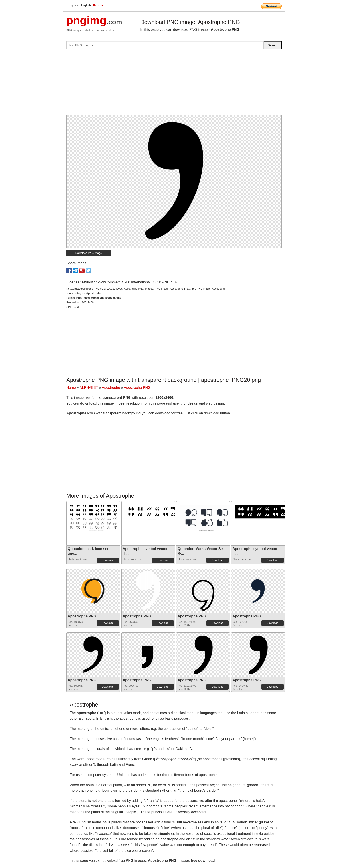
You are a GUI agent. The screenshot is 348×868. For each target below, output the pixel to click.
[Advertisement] (174, 84)
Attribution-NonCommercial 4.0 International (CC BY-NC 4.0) (129, 282)
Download (108, 560)
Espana (98, 5)
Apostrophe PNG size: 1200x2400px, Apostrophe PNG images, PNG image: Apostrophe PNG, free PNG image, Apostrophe (152, 289)
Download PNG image (89, 253)
